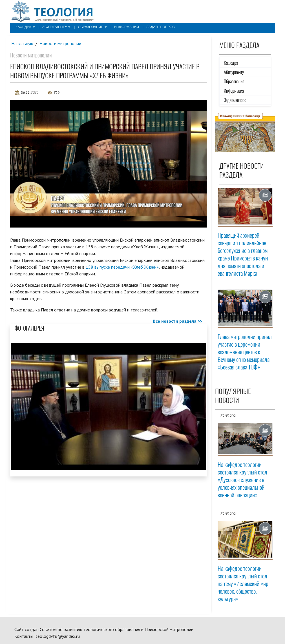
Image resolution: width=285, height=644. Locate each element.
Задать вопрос (161, 27)
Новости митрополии (60, 43)
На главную (22, 43)
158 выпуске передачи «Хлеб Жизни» (122, 267)
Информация (127, 27)
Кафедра (25, 27)
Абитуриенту (57, 27)
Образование (93, 27)
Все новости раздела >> (177, 321)
